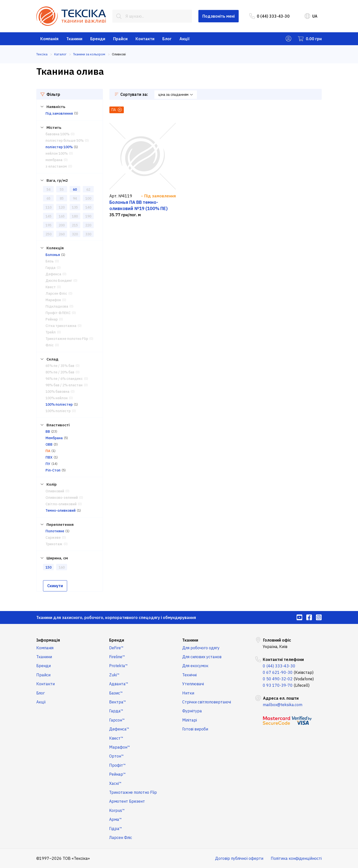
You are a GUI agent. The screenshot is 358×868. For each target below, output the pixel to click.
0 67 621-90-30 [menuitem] (278, 672)
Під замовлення (59, 113)
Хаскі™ (115, 783)
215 (75, 225)
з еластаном (56, 166)
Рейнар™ (117, 774)
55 (62, 189)
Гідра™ (116, 829)
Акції (185, 39)
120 (62, 207)
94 (75, 198)
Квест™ (116, 738)
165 (62, 216)
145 (48, 216)
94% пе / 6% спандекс (64, 379)
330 (88, 234)
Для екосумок (195, 666)
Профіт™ (117, 765)
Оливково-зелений (62, 498)
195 (48, 225)
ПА (48, 451)
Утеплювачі (193, 684)
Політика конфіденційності (296, 858)
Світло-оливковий (61, 504)
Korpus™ (117, 810)
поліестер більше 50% (65, 141)
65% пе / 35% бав (60, 366)
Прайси (120, 39)
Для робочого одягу (201, 648)
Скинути (55, 586)
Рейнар (52, 319)
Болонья (53, 255)
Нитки (188, 693)
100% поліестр (58, 411)
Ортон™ (116, 756)
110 (48, 207)
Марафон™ (120, 747)
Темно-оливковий (61, 510)
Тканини (74, 39)
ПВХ (49, 457)
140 (88, 207)
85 (62, 198)
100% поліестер (59, 404)
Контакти (145, 39)
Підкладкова (57, 306)
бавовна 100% (57, 134)
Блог (167, 39)
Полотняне (55, 531)
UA (311, 16)
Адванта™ (119, 684)
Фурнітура (192, 711)
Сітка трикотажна (61, 326)
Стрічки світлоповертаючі (207, 702)
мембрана (54, 160)
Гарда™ (116, 711)
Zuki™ (114, 675)
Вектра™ (118, 702)
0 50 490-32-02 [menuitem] (278, 679)
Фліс (50, 345)
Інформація (48, 640)
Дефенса (53, 274)
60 (75, 189)
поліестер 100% (59, 147)
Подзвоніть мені (219, 16)
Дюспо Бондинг (59, 281)
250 (48, 234)
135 (75, 207)
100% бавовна (57, 392)
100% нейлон (57, 398)
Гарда (50, 268)
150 (48, 567)
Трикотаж (54, 544)
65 (48, 198)
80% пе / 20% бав (60, 372)
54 (48, 189)
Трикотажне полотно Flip (67, 339)
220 (88, 225)
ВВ (48, 432)
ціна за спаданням (176, 95)
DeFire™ (116, 648)
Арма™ (115, 819)
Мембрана (54, 438)
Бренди (98, 39)
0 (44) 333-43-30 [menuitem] (269, 16)
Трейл (51, 332)
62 (88, 189)
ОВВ (49, 444)
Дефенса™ (119, 729)
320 (75, 234)
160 (62, 567)
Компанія (49, 39)
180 (75, 216)
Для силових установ (202, 657)
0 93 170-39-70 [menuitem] (278, 685)
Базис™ (116, 693)
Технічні (189, 675)
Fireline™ (117, 657)
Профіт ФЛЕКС (58, 313)
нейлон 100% (57, 153)
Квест (51, 287)
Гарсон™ (117, 720)
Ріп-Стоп (53, 470)
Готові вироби (195, 729)
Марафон (53, 300)
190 (88, 216)
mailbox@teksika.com (283, 705)
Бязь (50, 261)
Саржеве (53, 538)
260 (62, 234)
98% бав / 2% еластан (64, 385)
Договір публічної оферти (239, 858)
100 (88, 198)
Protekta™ (118, 666)
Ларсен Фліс (56, 293)
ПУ (48, 464)
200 (62, 225)
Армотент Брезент (127, 801)
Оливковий (55, 491)
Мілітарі (190, 720)
